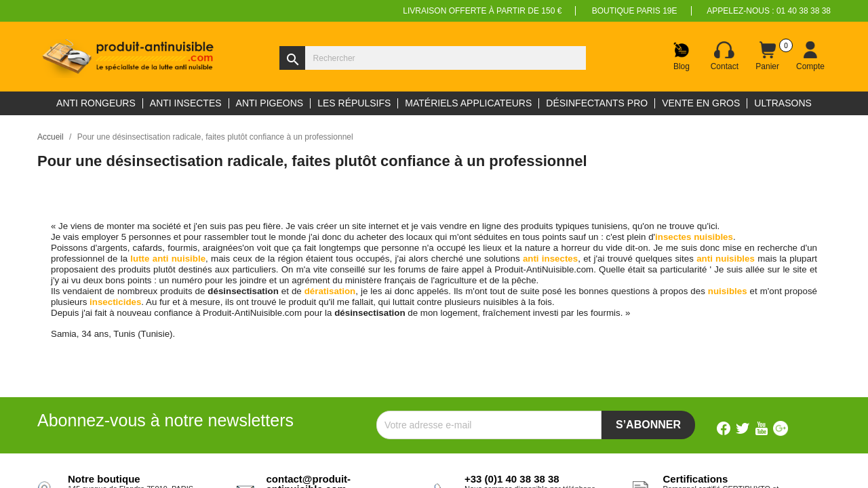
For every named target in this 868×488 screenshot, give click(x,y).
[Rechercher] (433, 58)
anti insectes (550, 259)
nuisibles (728, 291)
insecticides (115, 302)
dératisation (330, 291)
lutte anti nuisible (168, 259)
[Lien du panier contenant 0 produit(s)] (768, 56)
